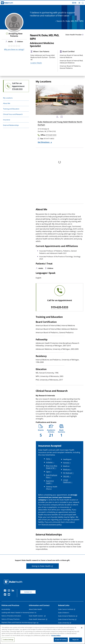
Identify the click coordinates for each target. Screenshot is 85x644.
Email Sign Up (34, 623)
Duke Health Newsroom (37, 619)
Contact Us (28, 592)
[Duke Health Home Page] (14, 582)
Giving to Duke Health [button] (41, 566)
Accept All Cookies (61, 640)
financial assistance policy (51, 525)
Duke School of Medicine (67, 616)
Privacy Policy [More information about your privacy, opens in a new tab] (56, 635)
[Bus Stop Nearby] (62, 117)
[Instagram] (9, 591)
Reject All (76, 640)
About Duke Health (35, 609)
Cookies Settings (8, 640)
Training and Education (11, 109)
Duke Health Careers (36, 616)
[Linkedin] (13, 591)
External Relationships (11, 125)
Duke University (64, 623)
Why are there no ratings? (14, 49)
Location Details (36, 63)
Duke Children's (64, 613)
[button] (83, 3)
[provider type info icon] (83, 35)
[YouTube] (9, 595)
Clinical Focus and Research (13, 114)
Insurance (7, 120)
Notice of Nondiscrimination (11, 616)
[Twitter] (5, 595)
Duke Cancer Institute (66, 609)
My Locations (8, 98)
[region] (42, 634)
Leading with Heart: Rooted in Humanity (15, 613)
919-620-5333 (60, 307)
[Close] (82, 628)
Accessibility (6, 609)
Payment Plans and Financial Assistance (15, 622)
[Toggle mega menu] (79, 3)
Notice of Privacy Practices (11, 619)
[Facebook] (5, 591)
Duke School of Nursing (66, 619)
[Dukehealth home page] (11, 3)
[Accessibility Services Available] (57, 117)
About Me (7, 103)
